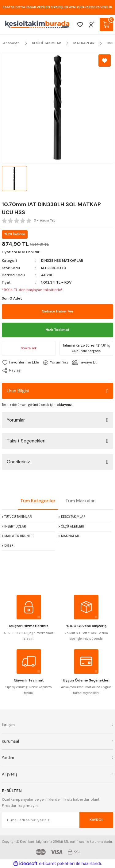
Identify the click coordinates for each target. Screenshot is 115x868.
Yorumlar (16, 420)
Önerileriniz (18, 462)
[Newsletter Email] (57, 820)
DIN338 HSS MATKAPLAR (62, 261)
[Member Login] (92, 25)
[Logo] (37, 25)
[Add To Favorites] (105, 61)
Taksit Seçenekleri (26, 441)
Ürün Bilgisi (18, 391)
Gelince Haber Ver (58, 311)
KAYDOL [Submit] (96, 820)
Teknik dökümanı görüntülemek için (37, 405)
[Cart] (106, 25)
